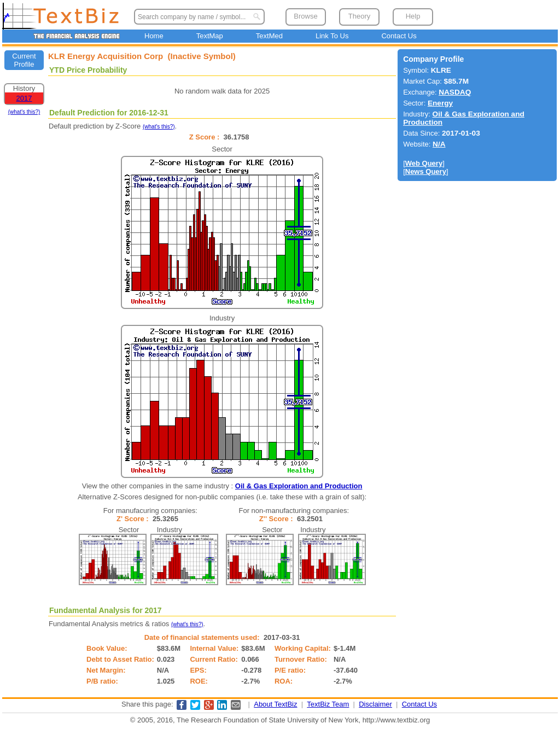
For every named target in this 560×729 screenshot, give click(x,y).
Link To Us (332, 36)
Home (154, 36)
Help (413, 16)
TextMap (210, 36)
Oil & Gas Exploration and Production (299, 486)
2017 (24, 98)
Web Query (424, 163)
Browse (305, 16)
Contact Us (399, 36)
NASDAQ (455, 92)
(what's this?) (24, 112)
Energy (440, 103)
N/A (439, 144)
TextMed (269, 36)
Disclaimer (375, 704)
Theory (359, 16)
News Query (426, 171)
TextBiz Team (328, 704)
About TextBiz (275, 704)
